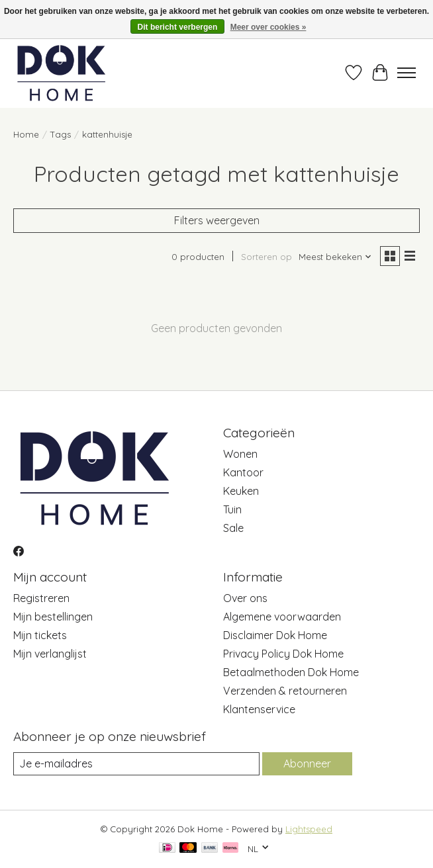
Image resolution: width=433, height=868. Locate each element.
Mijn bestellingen (53, 617)
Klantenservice (259, 709)
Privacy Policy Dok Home (283, 654)
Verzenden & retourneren (285, 691)
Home (26, 134)
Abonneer (307, 763)
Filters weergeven (217, 220)
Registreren (41, 598)
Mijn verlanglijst (50, 654)
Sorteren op (266, 257)
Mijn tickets (40, 635)
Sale (233, 528)
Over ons (245, 598)
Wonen (240, 454)
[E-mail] (136, 764)
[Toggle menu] (407, 73)
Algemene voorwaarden (282, 617)
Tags (61, 134)
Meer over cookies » (268, 27)
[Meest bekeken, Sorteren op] (335, 257)
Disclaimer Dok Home (275, 635)
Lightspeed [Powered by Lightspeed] (309, 829)
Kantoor (243, 472)
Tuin (232, 509)
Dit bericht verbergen (178, 27)
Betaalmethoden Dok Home (291, 672)
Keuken (241, 491)
